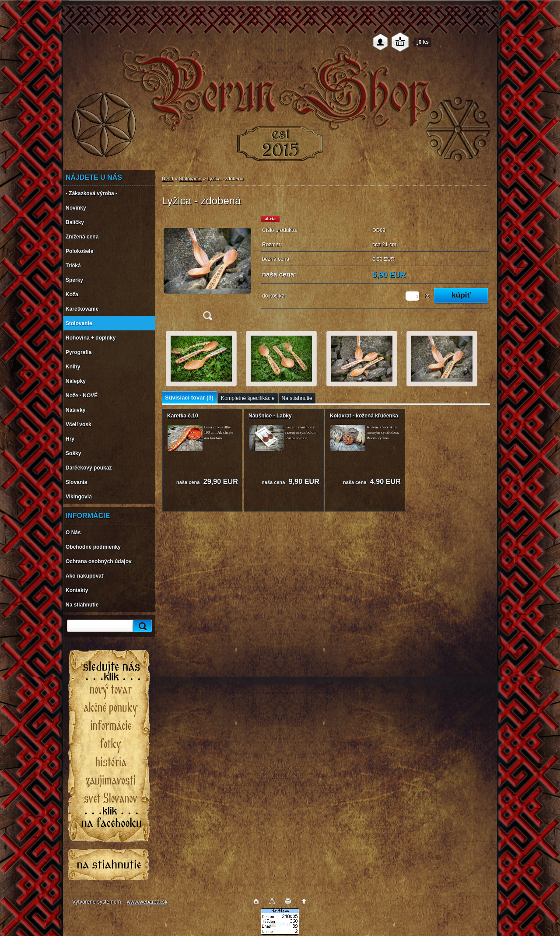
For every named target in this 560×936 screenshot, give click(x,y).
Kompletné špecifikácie (248, 398)
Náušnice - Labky (270, 416)
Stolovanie (190, 179)
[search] (141, 626)
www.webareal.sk (147, 902)
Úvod (168, 179)
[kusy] (412, 296)
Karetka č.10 (183, 416)
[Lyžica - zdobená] (207, 271)
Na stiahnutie (297, 398)
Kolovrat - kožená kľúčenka (364, 416)
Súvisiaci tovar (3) (189, 398)
